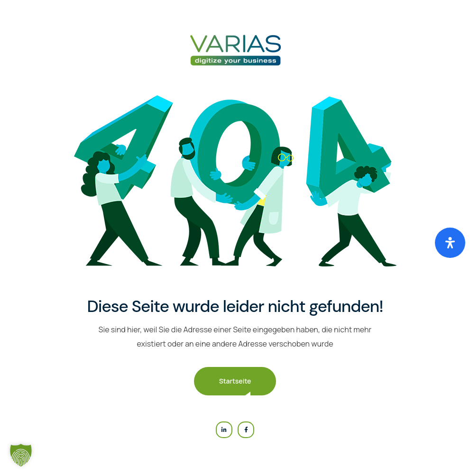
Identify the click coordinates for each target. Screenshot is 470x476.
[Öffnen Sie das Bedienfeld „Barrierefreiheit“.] (450, 243)
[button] (21, 455)
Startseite (235, 381)
